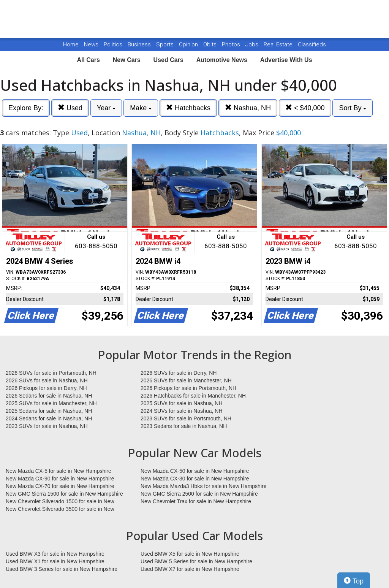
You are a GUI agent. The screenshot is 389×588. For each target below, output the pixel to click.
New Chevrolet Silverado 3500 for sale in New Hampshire (60, 509)
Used (70, 108)
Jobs (253, 44)
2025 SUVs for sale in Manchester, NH (51, 403)
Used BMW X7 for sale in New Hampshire (190, 569)
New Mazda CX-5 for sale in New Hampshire (59, 471)
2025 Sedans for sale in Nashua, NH (49, 411)
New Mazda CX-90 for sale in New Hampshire (60, 479)
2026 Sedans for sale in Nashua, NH (49, 396)
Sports (166, 44)
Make (141, 108)
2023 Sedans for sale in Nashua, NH (184, 426)
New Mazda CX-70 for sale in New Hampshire (60, 486)
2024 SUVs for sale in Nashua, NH (182, 411)
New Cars (127, 60)
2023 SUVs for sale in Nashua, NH (47, 426)
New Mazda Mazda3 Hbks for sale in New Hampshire (203, 486)
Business (140, 44)
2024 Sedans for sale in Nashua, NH (49, 418)
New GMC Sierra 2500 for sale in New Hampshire (199, 494)
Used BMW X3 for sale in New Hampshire (55, 554)
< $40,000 (305, 108)
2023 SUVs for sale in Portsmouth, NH (186, 418)
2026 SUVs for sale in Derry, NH (179, 373)
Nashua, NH (248, 108)
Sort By (353, 108)
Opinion (189, 44)
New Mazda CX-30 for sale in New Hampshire (195, 479)
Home (71, 44)
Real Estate (279, 44)
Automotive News (222, 60)
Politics (113, 44)
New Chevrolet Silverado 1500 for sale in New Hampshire (60, 502)
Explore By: (26, 108)
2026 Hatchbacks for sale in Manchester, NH (193, 396)
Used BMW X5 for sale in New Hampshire (190, 554)
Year (106, 108)
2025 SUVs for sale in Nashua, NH (182, 403)
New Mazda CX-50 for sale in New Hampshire (195, 471)
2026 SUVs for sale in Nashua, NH (47, 380)
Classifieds (312, 44)
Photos (232, 44)
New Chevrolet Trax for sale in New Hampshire (196, 501)
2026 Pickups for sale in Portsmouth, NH (188, 388)
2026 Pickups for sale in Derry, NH (46, 388)
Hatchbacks (188, 108)
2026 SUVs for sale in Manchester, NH (186, 380)
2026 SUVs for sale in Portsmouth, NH (51, 373)
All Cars (88, 60)
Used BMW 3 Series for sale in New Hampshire (62, 569)
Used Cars (168, 60)
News (91, 44)
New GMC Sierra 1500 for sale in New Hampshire (64, 494)
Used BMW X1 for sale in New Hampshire (55, 561)
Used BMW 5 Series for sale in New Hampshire (196, 561)
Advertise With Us (286, 60)
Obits (211, 44)
